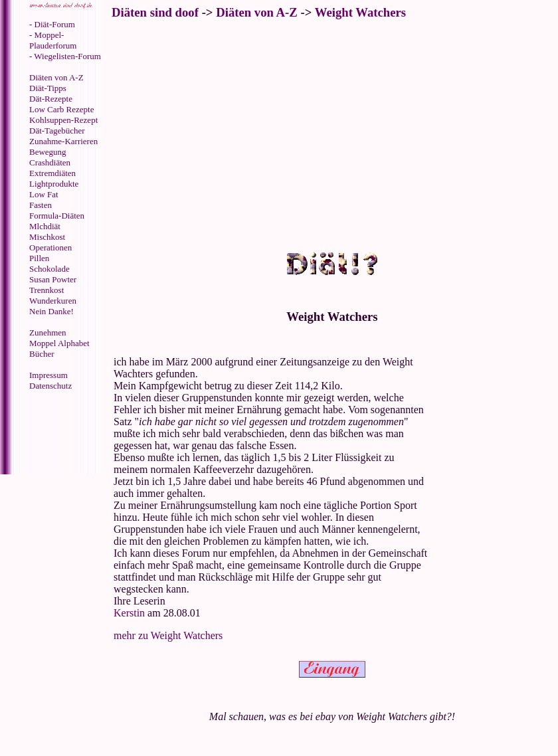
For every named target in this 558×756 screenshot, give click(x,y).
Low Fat (44, 194)
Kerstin (129, 613)
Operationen (50, 247)
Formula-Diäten (57, 216)
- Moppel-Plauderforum (53, 40)
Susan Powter (53, 279)
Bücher (42, 354)
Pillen (39, 258)
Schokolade (49, 269)
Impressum (48, 375)
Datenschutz (50, 386)
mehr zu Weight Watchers (168, 635)
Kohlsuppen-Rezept (63, 120)
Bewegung (48, 152)
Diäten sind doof (155, 12)
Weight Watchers (360, 12)
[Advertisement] (56, 434)
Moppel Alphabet (59, 343)
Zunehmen (48, 332)
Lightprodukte (54, 184)
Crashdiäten (50, 162)
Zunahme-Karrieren (63, 141)
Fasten (41, 205)
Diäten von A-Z (56, 77)
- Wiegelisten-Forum (65, 56)
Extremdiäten (52, 173)
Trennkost (46, 290)
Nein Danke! (51, 311)
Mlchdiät (45, 226)
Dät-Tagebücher (57, 131)
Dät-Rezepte (51, 99)
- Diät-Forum (52, 24)
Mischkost (47, 237)
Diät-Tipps (48, 88)
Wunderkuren (53, 301)
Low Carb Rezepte (61, 109)
